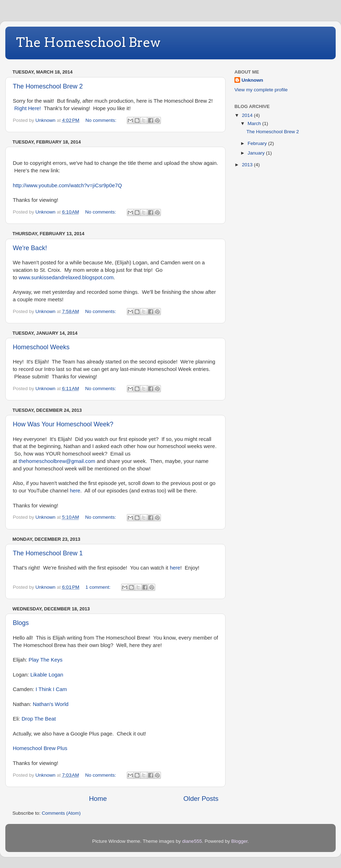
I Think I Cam (51, 689)
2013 (248, 165)
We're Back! (30, 248)
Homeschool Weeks (41, 347)
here (75, 491)
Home (98, 799)
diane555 (192, 841)
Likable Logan (47, 675)
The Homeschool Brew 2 (48, 86)
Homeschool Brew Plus (40, 748)
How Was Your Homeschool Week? (63, 424)
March (255, 123)
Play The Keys (46, 660)
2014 (248, 115)
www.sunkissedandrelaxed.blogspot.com (66, 277)
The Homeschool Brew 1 (48, 553)
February (258, 143)
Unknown (252, 80)
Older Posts (201, 799)
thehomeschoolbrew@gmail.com (57, 461)
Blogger (239, 841)
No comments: (102, 120)
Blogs (21, 623)
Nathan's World (51, 704)
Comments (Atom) (61, 813)
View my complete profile (261, 90)
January (257, 153)
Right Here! (28, 108)
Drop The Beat (39, 719)
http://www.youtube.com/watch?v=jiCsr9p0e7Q (67, 185)
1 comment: (99, 587)
